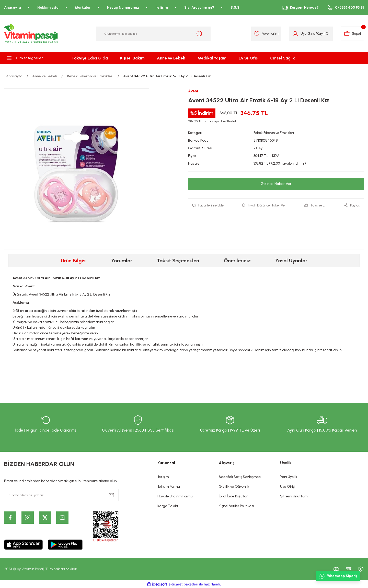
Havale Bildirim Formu (175, 496)
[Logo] (31, 34)
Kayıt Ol (321, 34)
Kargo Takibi (168, 506)
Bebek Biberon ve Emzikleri (275, 133)
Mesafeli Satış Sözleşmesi (240, 477)
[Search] (153, 34)
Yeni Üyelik (289, 477)
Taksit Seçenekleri (178, 261)
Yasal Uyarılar (291, 261)
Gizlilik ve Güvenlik (234, 487)
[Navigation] (31, 58)
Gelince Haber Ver (276, 184)
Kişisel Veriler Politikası (236, 506)
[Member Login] (293, 34)
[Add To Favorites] (209, 206)
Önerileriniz (237, 261)
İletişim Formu (169, 487)
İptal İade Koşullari (234, 496)
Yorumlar (122, 261)
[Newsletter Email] (61, 495)
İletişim (163, 477)
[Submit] (111, 495)
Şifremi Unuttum (294, 496)
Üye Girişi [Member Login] (306, 34)
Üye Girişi (288, 487)
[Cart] (352, 34)
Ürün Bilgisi (74, 261)
